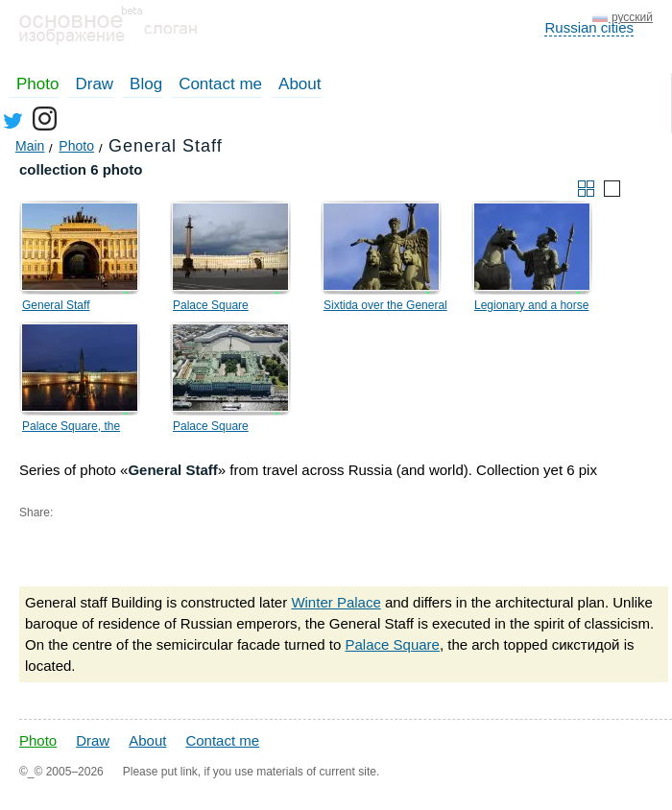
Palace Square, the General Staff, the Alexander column (71, 429)
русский (632, 17)
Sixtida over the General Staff (385, 308)
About (300, 84)
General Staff (56, 305)
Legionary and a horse (531, 305)
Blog (146, 84)
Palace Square (211, 305)
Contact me (220, 84)
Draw (94, 84)
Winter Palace (336, 602)
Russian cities (589, 27)
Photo (37, 84)
